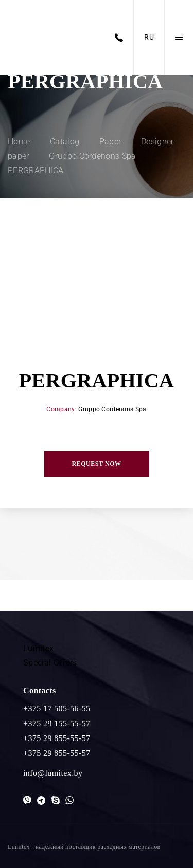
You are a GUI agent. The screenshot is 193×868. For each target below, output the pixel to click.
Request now (96, 464)
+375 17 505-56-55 (57, 708)
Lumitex (38, 648)
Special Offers (50, 663)
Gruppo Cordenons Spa (112, 409)
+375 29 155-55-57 (57, 723)
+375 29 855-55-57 (57, 738)
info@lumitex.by (53, 773)
